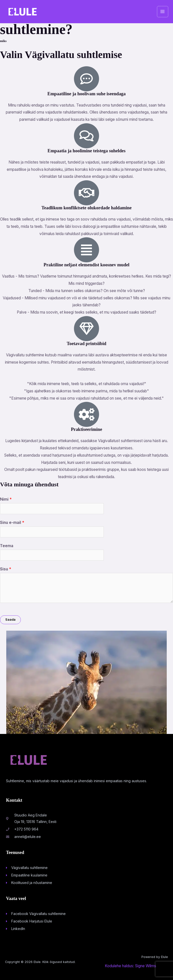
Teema (7, 546)
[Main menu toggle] (163, 12)
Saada (10, 620)
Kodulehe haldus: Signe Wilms (131, 966)
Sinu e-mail (12, 523)
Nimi (6, 499)
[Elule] (23, 12)
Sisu (6, 569)
